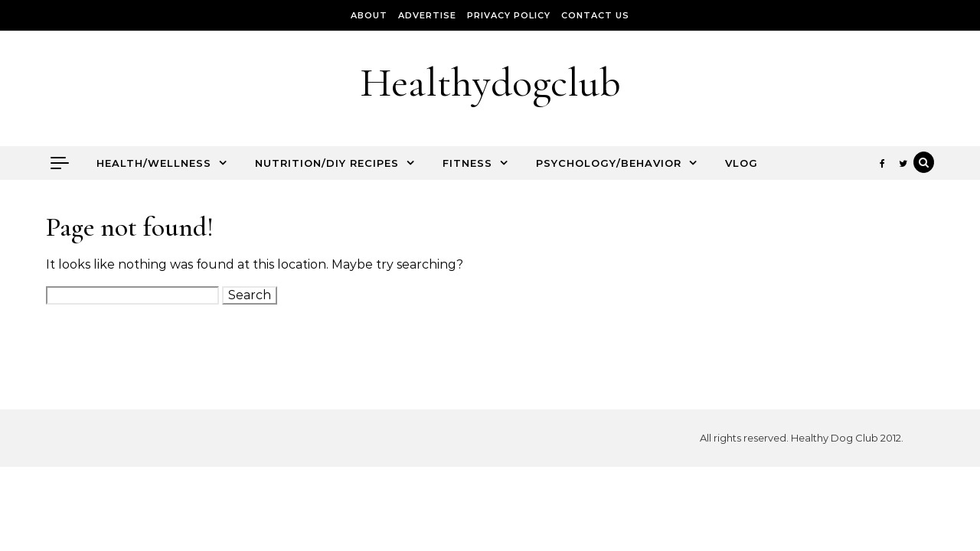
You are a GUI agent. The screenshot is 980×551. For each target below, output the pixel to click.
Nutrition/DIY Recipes (327, 163)
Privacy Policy (509, 15)
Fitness (467, 163)
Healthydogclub (490, 82)
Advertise (427, 15)
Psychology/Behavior (609, 163)
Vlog (742, 163)
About (369, 15)
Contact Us (595, 15)
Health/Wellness (154, 163)
